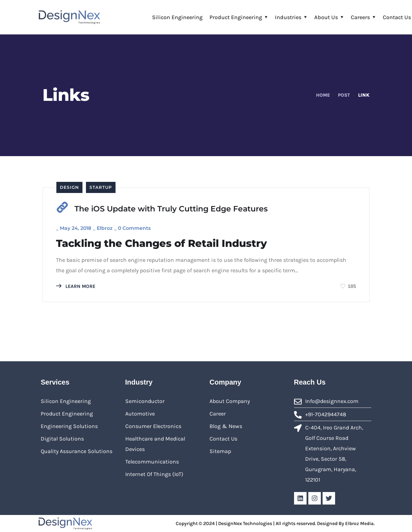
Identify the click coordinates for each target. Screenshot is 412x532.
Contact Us (397, 17)
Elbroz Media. (360, 523)
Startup (101, 187)
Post (344, 95)
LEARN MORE (76, 286)
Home (322, 95)
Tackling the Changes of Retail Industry (166, 243)
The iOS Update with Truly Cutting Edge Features (171, 209)
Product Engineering (236, 17)
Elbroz (105, 227)
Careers (360, 17)
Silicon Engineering (177, 17)
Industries (288, 17)
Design (69, 187)
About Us (326, 17)
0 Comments (135, 227)
